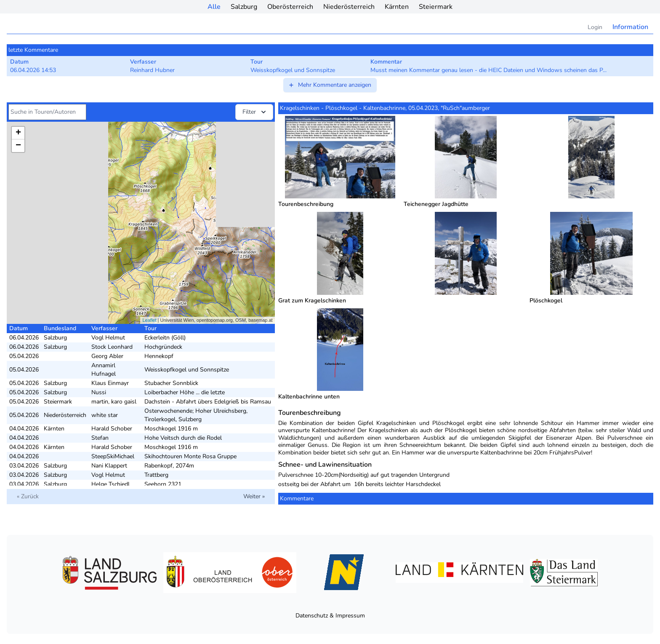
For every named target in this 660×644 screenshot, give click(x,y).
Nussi (99, 392)
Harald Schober (112, 429)
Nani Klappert (109, 466)
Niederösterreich (349, 7)
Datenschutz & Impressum (330, 616)
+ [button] (18, 133)
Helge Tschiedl (110, 484)
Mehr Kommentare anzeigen (330, 85)
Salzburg (244, 7)
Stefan (100, 438)
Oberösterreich (290, 7)
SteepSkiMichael (113, 456)
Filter (255, 112)
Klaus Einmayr (110, 383)
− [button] (18, 146)
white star (105, 415)
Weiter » (254, 496)
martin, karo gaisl (114, 402)
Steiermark (436, 7)
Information (630, 27)
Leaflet (149, 320)
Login (595, 27)
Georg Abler (107, 356)
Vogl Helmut (108, 338)
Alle (214, 7)
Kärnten (397, 7)
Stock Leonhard (112, 347)
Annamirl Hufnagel (104, 370)
